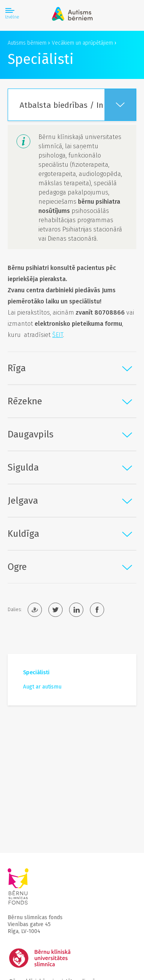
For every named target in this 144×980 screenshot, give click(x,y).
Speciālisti (36, 673)
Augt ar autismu (42, 687)
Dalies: (15, 610)
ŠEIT (58, 335)
